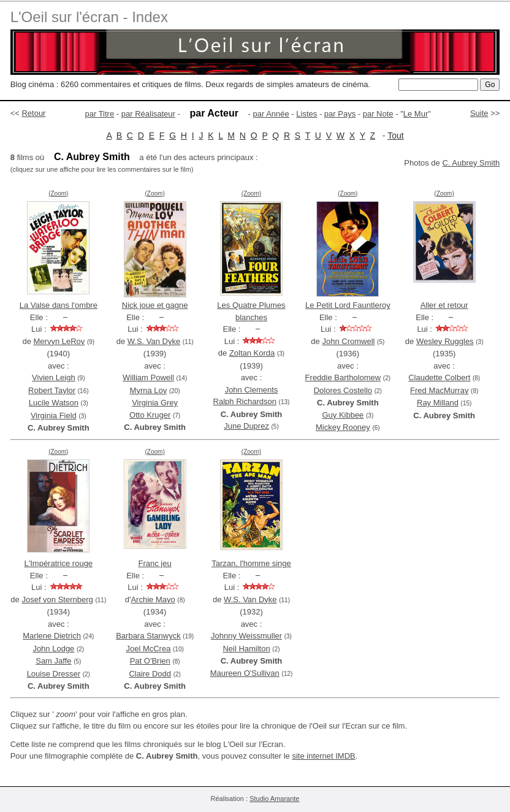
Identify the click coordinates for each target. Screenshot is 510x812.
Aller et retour (444, 305)
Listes (306, 114)
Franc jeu (155, 563)
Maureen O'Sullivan (245, 673)
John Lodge (53, 649)
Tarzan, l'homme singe (251, 563)
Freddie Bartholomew (343, 377)
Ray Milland (438, 403)
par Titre (100, 114)
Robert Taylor (52, 390)
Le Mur (416, 114)
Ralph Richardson (245, 401)
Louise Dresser (54, 674)
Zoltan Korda (252, 353)
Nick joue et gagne (155, 305)
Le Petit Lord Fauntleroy (348, 305)
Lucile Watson (54, 403)
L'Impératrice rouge (59, 563)
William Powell (148, 377)
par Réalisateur (148, 114)
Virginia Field (54, 416)
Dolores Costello (343, 390)
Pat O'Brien (150, 661)
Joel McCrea (148, 649)
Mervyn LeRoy (59, 341)
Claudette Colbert (439, 377)
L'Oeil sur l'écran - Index (89, 17)
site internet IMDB (323, 756)
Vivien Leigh (54, 377)
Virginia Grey (155, 403)
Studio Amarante (274, 799)
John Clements (252, 390)
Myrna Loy (149, 390)
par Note (378, 114)
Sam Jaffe (53, 661)
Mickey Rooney (343, 427)
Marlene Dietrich (52, 636)
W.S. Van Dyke (154, 341)
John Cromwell (348, 341)
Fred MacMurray (439, 390)
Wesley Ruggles (445, 341)
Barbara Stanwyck (148, 636)
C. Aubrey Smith (471, 163)
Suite (479, 113)
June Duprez (246, 426)
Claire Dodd (150, 674)
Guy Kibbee (343, 415)
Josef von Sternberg (57, 599)
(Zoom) (58, 193)
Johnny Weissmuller (246, 636)
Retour (33, 113)
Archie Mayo (153, 599)
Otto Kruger (150, 415)
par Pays (340, 114)
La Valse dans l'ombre (59, 305)
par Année (271, 114)
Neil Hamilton (246, 649)
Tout (395, 136)
